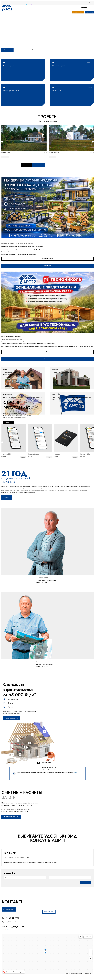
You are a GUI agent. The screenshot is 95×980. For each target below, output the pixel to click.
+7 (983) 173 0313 (12, 922)
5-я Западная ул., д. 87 (14, 927)
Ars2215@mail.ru (49, 912)
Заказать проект (38, 165)
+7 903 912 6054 (42, 583)
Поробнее (7, 497)
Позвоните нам (90, 12)
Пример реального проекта (12, 817)
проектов (29, 415)
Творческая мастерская (78, 12)
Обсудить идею (47, 266)
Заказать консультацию (12, 718)
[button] (2, 142)
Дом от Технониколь (47, 352)
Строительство (8, 50)
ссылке (75, 772)
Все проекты (26, 165)
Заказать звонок (86, 883)
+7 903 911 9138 (42, 667)
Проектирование (36, 50)
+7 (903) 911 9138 (12, 918)
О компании (9, 422)
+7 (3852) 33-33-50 (9, 909)
